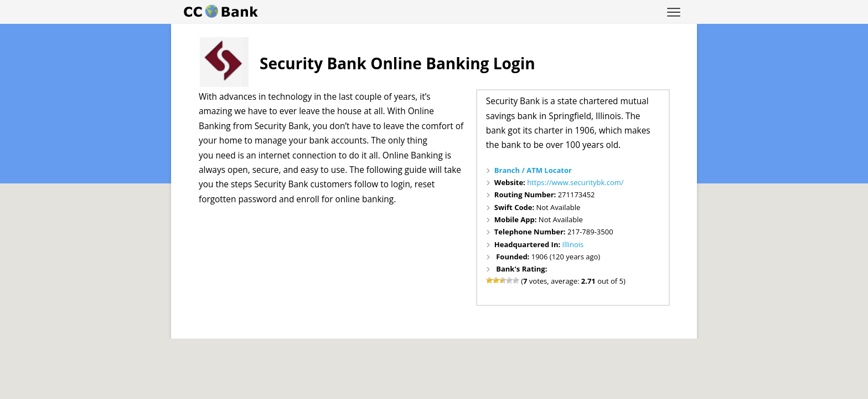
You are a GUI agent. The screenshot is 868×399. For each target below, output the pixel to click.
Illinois (573, 244)
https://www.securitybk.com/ (575, 182)
